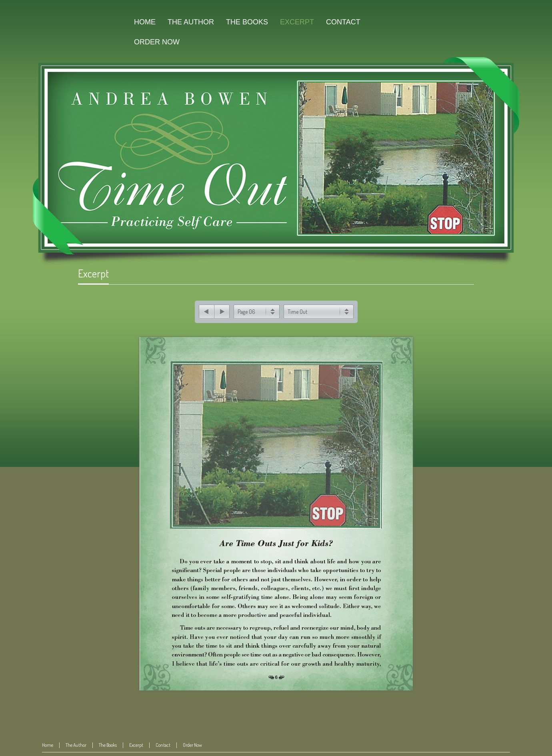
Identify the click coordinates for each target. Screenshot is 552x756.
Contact (163, 743)
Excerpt (93, 273)
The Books (108, 743)
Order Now (192, 743)
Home (48, 743)
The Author (76, 743)
